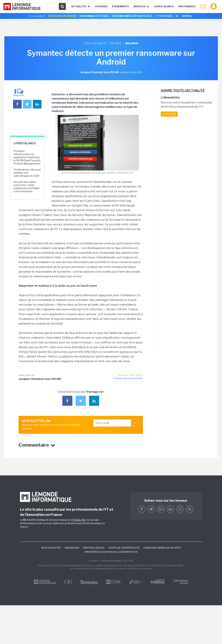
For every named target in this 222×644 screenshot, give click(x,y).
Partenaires (187, 6)
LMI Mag (187, 16)
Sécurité (116, 43)
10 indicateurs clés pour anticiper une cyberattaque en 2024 (27, 173)
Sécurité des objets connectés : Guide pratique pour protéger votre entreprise (27, 187)
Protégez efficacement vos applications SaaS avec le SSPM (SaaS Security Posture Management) (27, 157)
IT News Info (78, 520)
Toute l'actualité (95, 43)
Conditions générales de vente (162, 548)
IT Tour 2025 (164, 16)
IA (177, 16)
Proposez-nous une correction (128, 378)
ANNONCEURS (72, 548)
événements (120, 6)
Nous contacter (51, 548)
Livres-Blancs (164, 6)
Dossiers (101, 6)
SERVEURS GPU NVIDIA (62, 16)
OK (136, 423)
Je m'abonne (169, 114)
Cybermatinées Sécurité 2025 (132, 16)
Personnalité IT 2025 (94, 16)
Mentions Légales (94, 548)
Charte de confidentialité (124, 548)
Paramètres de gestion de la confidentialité (111, 552)
